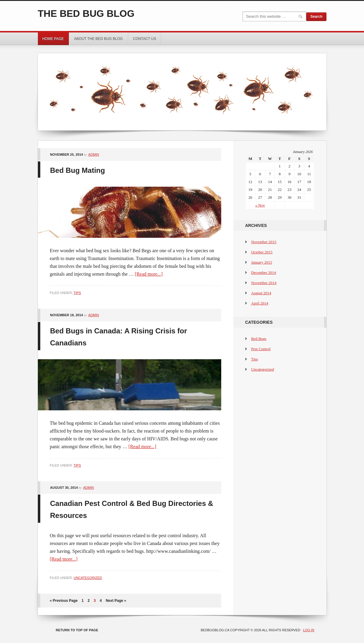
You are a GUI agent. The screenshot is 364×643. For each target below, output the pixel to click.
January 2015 (262, 262)
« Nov (260, 205)
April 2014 (260, 303)
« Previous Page (64, 601)
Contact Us (145, 39)
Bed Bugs (259, 339)
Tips (77, 293)
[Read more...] (149, 274)
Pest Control (261, 349)
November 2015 (264, 242)
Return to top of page (77, 630)
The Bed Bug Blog (86, 14)
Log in (309, 630)
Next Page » (116, 601)
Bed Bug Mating (78, 170)
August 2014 (261, 293)
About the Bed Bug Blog (98, 39)
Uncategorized (88, 578)
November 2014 (264, 283)
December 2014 (264, 273)
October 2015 (262, 252)
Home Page (53, 39)
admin (94, 155)
